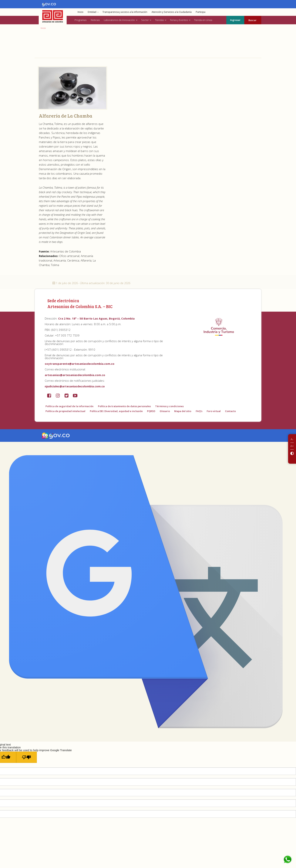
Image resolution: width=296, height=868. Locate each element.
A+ (292, 446)
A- (292, 439)
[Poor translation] (27, 757)
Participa (201, 12)
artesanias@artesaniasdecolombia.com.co (75, 375)
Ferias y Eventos (179, 20)
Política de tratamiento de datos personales (124, 406)
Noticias (95, 20)
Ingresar (235, 20)
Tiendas (159, 20)
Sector (145, 20)
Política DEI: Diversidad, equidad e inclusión (116, 411)
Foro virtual (214, 411)
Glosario (165, 411)
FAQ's (199, 411)
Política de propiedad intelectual (65, 411)
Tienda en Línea (203, 20)
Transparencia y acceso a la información (125, 12)
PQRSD (151, 411)
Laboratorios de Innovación (119, 20)
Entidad (92, 12)
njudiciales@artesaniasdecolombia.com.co (75, 386)
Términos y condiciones (169, 406)
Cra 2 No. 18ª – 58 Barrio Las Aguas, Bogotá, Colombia (96, 318)
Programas (81, 20)
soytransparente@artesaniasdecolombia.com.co (80, 364)
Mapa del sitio (183, 411)
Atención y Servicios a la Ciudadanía (172, 12)
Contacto (230, 411)
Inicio (81, 12)
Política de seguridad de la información (69, 406)
